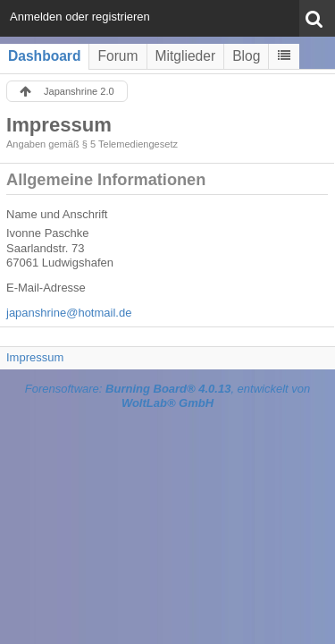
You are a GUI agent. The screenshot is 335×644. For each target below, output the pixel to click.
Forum (117, 56)
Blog (246, 56)
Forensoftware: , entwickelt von (168, 396)
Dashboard (44, 56)
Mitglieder (186, 56)
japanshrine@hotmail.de (69, 313)
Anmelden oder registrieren (80, 17)
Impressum (35, 357)
